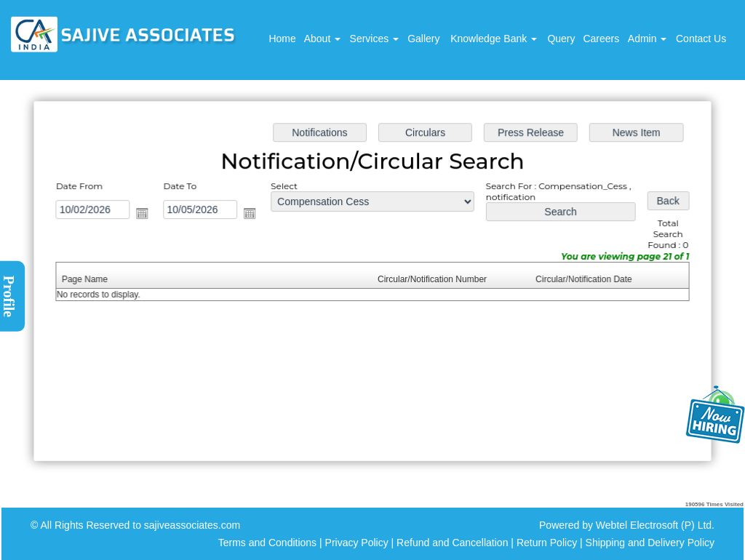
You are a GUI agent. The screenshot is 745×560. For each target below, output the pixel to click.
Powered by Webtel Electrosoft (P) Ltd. (627, 525)
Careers (601, 39)
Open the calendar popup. (147, 214)
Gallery (423, 39)
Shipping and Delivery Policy (650, 543)
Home (282, 39)
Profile (9, 296)
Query (561, 39)
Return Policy (547, 543)
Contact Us (701, 39)
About (322, 39)
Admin (648, 39)
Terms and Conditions (267, 543)
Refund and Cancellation (454, 543)
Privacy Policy (357, 543)
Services (375, 39)
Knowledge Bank (494, 39)
